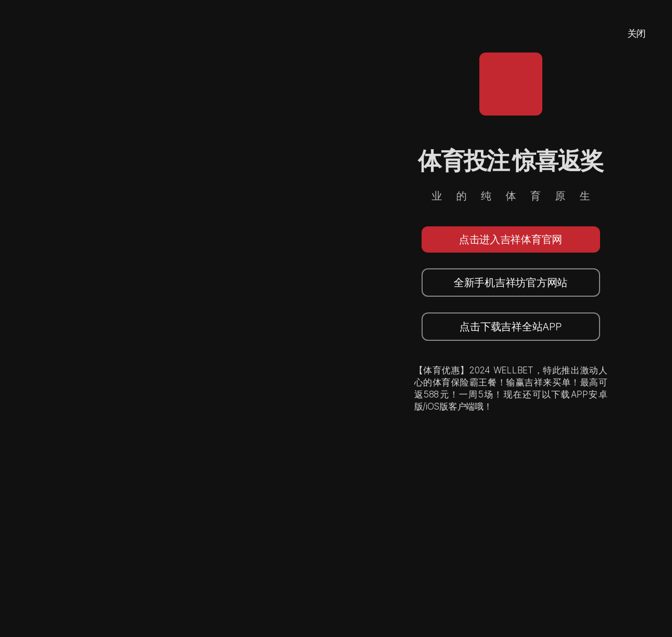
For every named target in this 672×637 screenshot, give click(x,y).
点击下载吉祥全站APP (510, 327)
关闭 (637, 33)
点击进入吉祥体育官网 (511, 239)
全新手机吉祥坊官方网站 (511, 283)
